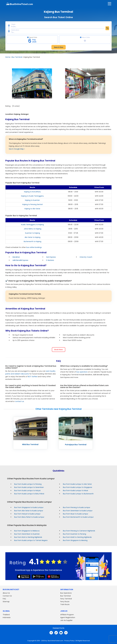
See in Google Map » (17, 149)
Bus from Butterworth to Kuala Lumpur (78, 517)
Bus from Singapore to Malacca (27, 531)
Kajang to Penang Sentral (32, 204)
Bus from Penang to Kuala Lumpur (77, 507)
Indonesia (7, 617)
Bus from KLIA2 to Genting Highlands (77, 537)
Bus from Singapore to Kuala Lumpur (29, 507)
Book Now (59, 350)
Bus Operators (66, 593)
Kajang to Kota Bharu (32, 192)
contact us (19, 401)
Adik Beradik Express (20, 260)
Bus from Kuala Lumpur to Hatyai (27, 490)
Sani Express (51, 257)
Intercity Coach (86, 257)
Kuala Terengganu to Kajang (32, 225)
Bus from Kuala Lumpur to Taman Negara (31, 540)
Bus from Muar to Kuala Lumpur (76, 514)
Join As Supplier (66, 620)
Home (8, 57)
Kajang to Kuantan (32, 200)
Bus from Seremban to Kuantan (27, 534)
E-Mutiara (50, 260)
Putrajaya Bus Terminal (76, 445)
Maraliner (16, 257)
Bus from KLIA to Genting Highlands (28, 537)
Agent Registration (68, 617)
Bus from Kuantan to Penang (74, 534)
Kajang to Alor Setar (32, 209)
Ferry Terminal (66, 599)
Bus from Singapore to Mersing (75, 540)
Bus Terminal (17, 57)
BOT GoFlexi (33, 377)
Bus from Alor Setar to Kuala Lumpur (29, 511)
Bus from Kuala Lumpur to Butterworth (78, 494)
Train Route (65, 604)
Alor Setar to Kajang (33, 237)
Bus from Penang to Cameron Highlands (79, 531)
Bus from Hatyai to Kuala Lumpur (27, 514)
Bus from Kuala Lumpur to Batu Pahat (29, 494)
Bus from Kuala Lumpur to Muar (76, 490)
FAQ (4, 599)
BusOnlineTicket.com (56, 641)
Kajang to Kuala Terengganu (32, 196)
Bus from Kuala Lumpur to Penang (28, 484)
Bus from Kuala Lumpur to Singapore (78, 487)
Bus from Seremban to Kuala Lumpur (78, 511)
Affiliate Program (67, 615)
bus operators (82, 372)
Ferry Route (65, 602)
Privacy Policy (69, 641)
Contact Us (7, 596)
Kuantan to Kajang (33, 233)
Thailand (6, 615)
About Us (6, 593)
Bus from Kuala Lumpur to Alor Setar (77, 484)
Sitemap (6, 602)
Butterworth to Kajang (33, 241)
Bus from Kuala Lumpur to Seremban (29, 487)
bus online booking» (34, 247)
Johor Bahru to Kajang (33, 229)
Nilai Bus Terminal (30, 444)
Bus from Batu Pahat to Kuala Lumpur (29, 517)
